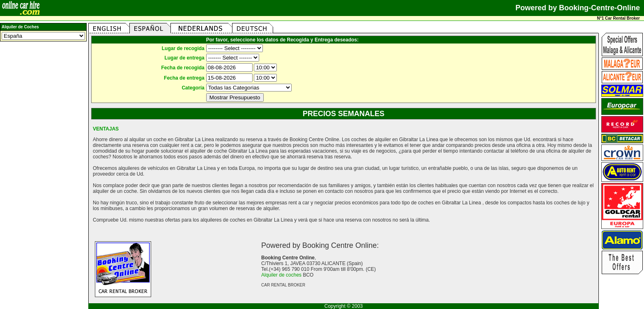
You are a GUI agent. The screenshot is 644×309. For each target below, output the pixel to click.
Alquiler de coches (281, 275)
